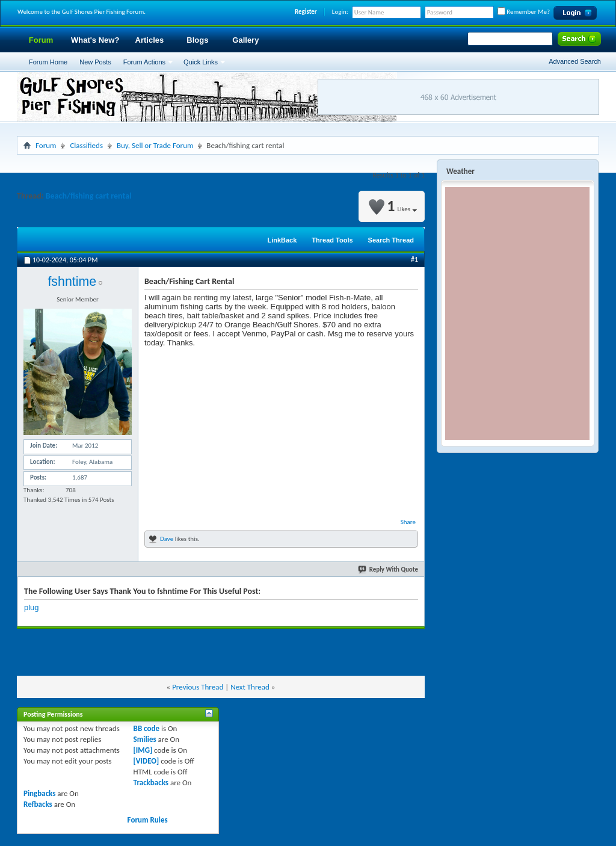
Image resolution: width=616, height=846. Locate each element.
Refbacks (38, 804)
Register (306, 12)
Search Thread (391, 240)
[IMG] (143, 750)
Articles (150, 40)
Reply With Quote (389, 570)
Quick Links (201, 62)
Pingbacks (39, 793)
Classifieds (86, 145)
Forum (41, 40)
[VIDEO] (146, 761)
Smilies (145, 739)
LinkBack (282, 240)
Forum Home (48, 62)
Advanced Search (575, 61)
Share (408, 522)
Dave (167, 539)
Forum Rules (148, 820)
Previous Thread (198, 687)
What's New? (95, 40)
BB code (146, 728)
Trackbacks (151, 783)
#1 (414, 259)
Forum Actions (144, 62)
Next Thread (250, 687)
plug (32, 607)
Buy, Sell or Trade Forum (155, 145)
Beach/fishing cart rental (89, 196)
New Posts (95, 62)
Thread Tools (332, 240)
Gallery (245, 40)
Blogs (197, 40)
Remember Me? (524, 12)
